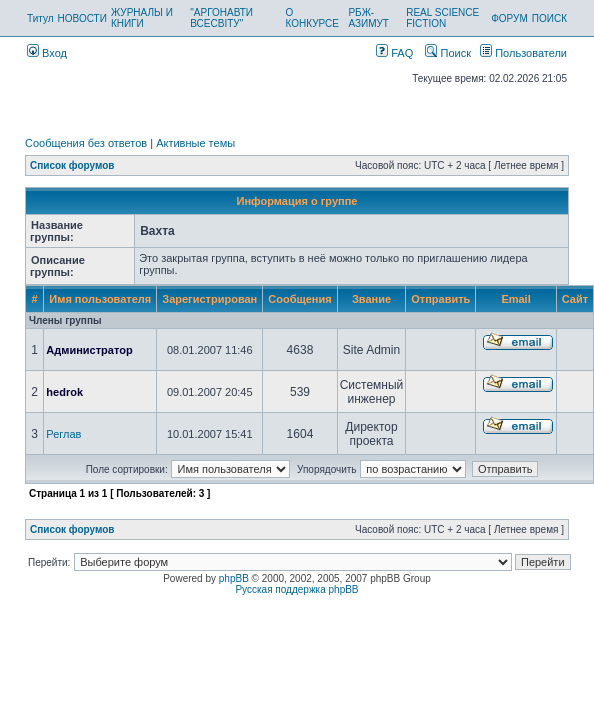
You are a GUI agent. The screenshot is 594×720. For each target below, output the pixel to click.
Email (515, 299)
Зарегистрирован (209, 299)
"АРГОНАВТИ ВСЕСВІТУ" (221, 18)
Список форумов (72, 165)
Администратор (89, 350)
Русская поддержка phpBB (296, 589)
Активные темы (195, 143)
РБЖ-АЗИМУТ (368, 18)
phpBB (234, 578)
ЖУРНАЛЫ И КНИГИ (142, 18)
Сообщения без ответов (86, 143)
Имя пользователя (100, 299)
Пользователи (523, 53)
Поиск (448, 53)
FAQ (394, 53)
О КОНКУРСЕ (312, 18)
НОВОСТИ (82, 18)
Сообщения (299, 299)
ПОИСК (549, 18)
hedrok (64, 392)
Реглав (63, 434)
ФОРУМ (509, 18)
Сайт (575, 299)
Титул (40, 18)
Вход (47, 53)
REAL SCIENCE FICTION (442, 18)
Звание (371, 299)
